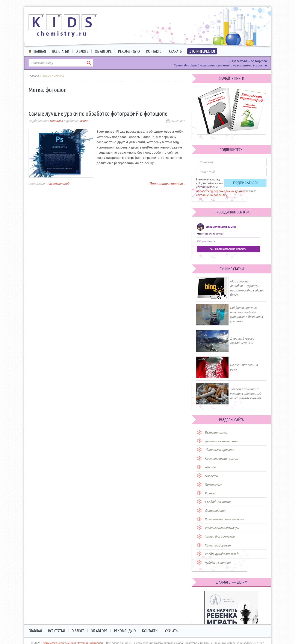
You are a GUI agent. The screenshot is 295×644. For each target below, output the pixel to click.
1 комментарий (58, 184)
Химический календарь (222, 528)
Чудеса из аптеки (218, 563)
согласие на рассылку (212, 195)
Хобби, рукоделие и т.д (222, 554)
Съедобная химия (218, 502)
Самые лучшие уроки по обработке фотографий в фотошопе (98, 113)
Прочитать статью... (167, 184)
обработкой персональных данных (221, 191)
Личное (210, 467)
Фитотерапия (215, 511)
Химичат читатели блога (224, 519)
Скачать (175, 51)
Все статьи (61, 51)
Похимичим (213, 484)
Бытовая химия (216, 432)
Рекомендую (129, 51)
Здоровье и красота (219, 450)
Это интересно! (202, 51)
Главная (39, 51)
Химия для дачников (220, 537)
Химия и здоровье (218, 545)
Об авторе (103, 51)
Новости (211, 476)
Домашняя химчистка (221, 441)
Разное (83, 121)
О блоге (82, 51)
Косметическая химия (221, 459)
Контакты (154, 51)
